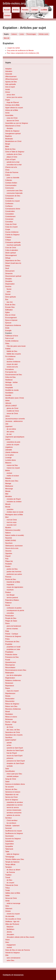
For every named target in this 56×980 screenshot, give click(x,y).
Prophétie (9, 644)
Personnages (31, 34)
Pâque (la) (9, 561)
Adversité (9, 74)
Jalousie (8, 403)
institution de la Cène (14, 154)
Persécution (10, 616)
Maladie (8, 478)
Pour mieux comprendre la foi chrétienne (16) (23, 53)
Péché (8, 605)
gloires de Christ (12, 408)
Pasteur (8, 592)
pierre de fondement (14, 626)
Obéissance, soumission (14, 546)
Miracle (8, 504)
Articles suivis (43, 34)
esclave (9, 473)
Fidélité (8, 349)
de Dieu (9, 880)
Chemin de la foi (11, 167)
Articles (16, 10)
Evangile (8, 331)
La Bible (44, 10)
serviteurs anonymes (14, 813)
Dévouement (10, 271)
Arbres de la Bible (12, 110)
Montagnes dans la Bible (14, 515)
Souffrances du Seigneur (14, 833)
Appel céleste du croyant (14, 108)
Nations (8, 533)
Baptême (9, 136)
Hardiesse (9, 380)
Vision (7, 940)
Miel (7, 494)
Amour (8, 92)
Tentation (9, 867)
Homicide (9, 385)
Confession (9, 204)
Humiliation (9, 393)
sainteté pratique (13, 776)
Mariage (8, 483)
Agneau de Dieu (11, 82)
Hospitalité (9, 388)
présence (10, 758)
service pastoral (12, 598)
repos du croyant (13, 691)
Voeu (7, 942)
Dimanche (9, 274)
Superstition (10, 844)
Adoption (8, 69)
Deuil (7, 268)
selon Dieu (10, 960)
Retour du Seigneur (12, 704)
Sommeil (8, 828)
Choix (7, 170)
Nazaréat (9, 538)
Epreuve (8, 323)
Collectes (9, 180)
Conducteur (9, 198)
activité (9, 743)
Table (7, 852)
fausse (9, 289)
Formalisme (10, 369)
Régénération (10, 678)
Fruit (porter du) (11, 372)
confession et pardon (14, 608)
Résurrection (10, 701)
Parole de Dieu (11, 579)
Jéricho (9, 932)
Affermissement (11, 77)
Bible (7, 147)
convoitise (10, 613)
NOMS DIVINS (11, 540)
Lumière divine (11, 460)
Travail (8, 877)
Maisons (8, 463)
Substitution (10, 841)
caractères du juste (13, 442)
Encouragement (11, 318)
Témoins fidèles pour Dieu (15, 859)
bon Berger (11, 595)
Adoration (9, 71)
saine (9, 292)
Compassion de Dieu (13, 196)
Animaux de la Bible (12, 105)
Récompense (10, 665)
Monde (8, 507)
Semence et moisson (13, 792)
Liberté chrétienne (12, 452)
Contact (7, 16)
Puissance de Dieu (12, 657)
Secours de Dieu (11, 789)
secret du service (13, 807)
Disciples (9, 279)
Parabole (9, 564)
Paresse (8, 577)
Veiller (8, 896)
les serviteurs (11, 823)
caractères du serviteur (15, 802)
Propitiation (9, 652)
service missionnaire (14, 810)
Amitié (8, 89)
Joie (7, 424)
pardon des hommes (14, 572)
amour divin (11, 95)
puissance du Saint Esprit (16, 761)
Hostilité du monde (12, 390)
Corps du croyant (11, 227)
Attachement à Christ (13, 126)
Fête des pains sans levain (16, 346)
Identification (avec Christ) (15, 398)
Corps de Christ (11, 224)
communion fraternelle (15, 193)
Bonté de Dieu (10, 149)
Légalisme (9, 447)
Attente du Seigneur (12, 131)
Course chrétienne (12, 232)
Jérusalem (10, 934)
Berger (8, 144)
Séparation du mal (12, 795)
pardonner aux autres (14, 574)
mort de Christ (12, 520)
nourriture (10, 590)
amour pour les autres (14, 97)
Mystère (8, 528)
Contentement (10, 216)
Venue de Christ (11, 898)
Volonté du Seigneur (13, 953)
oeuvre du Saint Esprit (14, 756)
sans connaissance (13, 958)
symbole (10, 766)
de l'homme (11, 872)
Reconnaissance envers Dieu (16, 670)
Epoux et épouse (11, 320)
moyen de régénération (15, 587)
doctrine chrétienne (13, 362)
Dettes (8, 266)
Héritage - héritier (12, 382)
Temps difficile (10, 865)
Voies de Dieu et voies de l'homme (18, 950)
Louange (8, 458)
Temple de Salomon (12, 862)
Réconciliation (10, 668)
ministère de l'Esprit (14, 499)
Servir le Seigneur (12, 800)
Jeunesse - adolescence (14, 421)
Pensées (25, 10)
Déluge (8, 258)
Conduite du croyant (12, 201)
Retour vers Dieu (11, 706)
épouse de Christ (13, 121)
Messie (8, 491)
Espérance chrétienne (13, 325)
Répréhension (10, 693)
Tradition (8, 875)
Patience (8, 603)
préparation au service (15, 805)
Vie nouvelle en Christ (13, 919)
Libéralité (9, 450)
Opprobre (9, 553)
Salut (7, 769)
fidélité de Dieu (12, 351)
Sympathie (9, 846)
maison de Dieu (12, 465)
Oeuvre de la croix (12, 548)
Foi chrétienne (10, 356)
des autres (10, 432)
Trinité (8, 890)
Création (8, 237)
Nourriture (9, 543)
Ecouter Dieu (10, 307)
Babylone (10, 927)
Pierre (7, 623)
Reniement (9, 683)
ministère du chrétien (14, 502)
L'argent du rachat (13, 48)
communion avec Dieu (15, 191)
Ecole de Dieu (10, 305)
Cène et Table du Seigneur (15, 152)
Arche (7, 113)
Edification (9, 310)
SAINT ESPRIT (11, 740)
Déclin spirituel (11, 253)
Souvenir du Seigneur (13, 839)
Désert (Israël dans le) (13, 263)
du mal (9, 434)
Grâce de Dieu (10, 377)
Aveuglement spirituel (13, 134)
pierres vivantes (12, 629)
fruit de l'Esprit (12, 753)
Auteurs (14, 34)
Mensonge (9, 489)
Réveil (8, 712)
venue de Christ (12, 413)
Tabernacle (9, 849)
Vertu (7, 906)
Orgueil (8, 556)
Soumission (9, 836)
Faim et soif (9, 338)
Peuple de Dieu (11, 618)
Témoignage (10, 857)
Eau (7, 299)
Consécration (10, 211)
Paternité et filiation (12, 600)
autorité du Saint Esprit (15, 748)
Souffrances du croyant (14, 831)
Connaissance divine (13, 209)
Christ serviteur (12, 820)
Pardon (8, 566)
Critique (8, 240)
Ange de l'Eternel (13, 102)
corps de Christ (12, 118)
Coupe (8, 229)
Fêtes (7, 343)
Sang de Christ (11, 779)
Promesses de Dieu (12, 642)
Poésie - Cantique (12, 634)
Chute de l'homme (12, 172)
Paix (7, 559)
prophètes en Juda (13, 649)
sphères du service (13, 815)
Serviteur (9, 818)
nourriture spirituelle (14, 245)
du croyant (10, 883)
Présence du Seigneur (13, 636)
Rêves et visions (11, 717)
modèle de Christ (13, 411)
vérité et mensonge (13, 903)
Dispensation (10, 284)
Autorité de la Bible (13, 582)
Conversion (9, 219)
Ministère (9, 496)
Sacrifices (9, 737)
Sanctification (10, 771)
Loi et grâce (10, 455)
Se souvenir (10, 787)
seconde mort (11, 525)
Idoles (7, 401)
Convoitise (9, 222)
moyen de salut (12, 364)
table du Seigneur (13, 854)
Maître (8, 471)
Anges (8, 100)
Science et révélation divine (15, 784)
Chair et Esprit (10, 159)
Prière (7, 639)
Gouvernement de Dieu (14, 375)
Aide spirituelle (11, 84)
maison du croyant (13, 468)
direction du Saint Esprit (15, 750)
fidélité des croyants (14, 354)
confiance (10, 359)
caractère (10, 509)
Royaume (9, 725)
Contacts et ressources (13, 975)
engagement (11, 945)
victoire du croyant (13, 914)
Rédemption (10, 673)
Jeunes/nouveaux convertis (15, 419)
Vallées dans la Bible (13, 893)
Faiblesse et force (12, 336)
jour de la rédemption (14, 675)
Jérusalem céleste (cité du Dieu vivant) (20, 937)
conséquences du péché (15, 610)
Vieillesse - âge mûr (12, 922)
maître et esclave (13, 476)
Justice (8, 439)
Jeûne (8, 416)
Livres (22, 34)
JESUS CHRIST (11, 406)
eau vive (10, 302)
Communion (10, 188)
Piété (7, 631)
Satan (7, 782)
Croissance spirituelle (13, 242)
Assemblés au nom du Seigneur (17, 123)
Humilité (8, 395)
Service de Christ (11, 797)
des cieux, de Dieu (13, 730)
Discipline (9, 281)
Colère (8, 175)
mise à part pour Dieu (14, 774)
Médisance (9, 486)
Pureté (8, 660)
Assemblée (9, 115)
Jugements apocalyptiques (15, 437)
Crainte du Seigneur (12, 235)
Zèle (7, 955)
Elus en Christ (10, 315)
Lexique (35, 10)
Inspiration (10, 585)
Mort (7, 517)
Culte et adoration (12, 250)
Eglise (8, 312)
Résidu (8, 696)
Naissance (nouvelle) (13, 530)
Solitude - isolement (12, 826)
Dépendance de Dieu (13, 261)
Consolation (10, 214)
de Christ (10, 727)
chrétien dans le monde (15, 512)
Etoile (7, 328)
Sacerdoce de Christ (13, 732)
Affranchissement (11, 79)
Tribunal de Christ (12, 885)
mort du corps (12, 522)
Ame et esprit (10, 87)
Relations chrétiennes (13, 680)
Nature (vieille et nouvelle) (15, 535)
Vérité (7, 901)
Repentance (10, 686)
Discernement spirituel (13, 276)
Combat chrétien (11, 183)
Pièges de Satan (11, 621)
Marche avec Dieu (12, 481)
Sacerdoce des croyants (14, 735)
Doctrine (8, 286)
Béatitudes (9, 139)
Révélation (9, 714)
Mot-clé (7, 38)
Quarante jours (11, 662)
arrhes (9, 745)
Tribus (8, 888)
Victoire (8, 911)
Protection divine (11, 655)
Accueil (7, 10)
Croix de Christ (11, 248)
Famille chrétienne (12, 341)
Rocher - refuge (11, 722)
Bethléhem (10, 929)
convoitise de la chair (14, 165)
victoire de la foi (12, 367)
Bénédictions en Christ (13, 141)
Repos (8, 688)
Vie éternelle (10, 916)
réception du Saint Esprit (15, 763)
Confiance (9, 206)
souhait (9, 947)
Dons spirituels (11, 297)
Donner (8, 294)
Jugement (9, 426)
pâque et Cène (12, 157)
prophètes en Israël (13, 647)
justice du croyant (13, 445)
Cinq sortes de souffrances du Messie (20, 50)
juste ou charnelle (13, 178)
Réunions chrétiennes (13, 709)
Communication (11, 185)
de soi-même (11, 429)
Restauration (10, 699)
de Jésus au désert (13, 870)
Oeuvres (8, 551)
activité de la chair (13, 162)
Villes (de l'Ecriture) (12, 924)
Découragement (11, 255)
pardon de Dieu (12, 569)
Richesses (9, 719)
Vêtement (9, 909)
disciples (10, 128)
